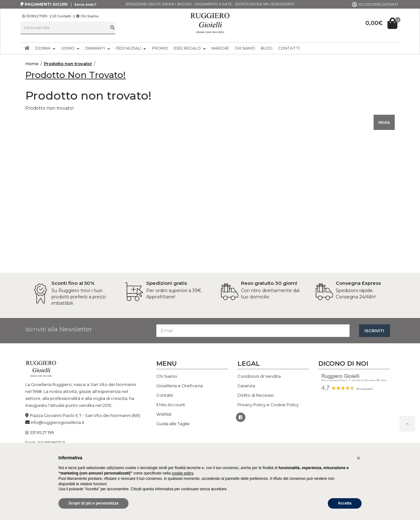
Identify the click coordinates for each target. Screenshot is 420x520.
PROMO (160, 48)
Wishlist (164, 414)
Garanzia (246, 386)
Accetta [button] (345, 503)
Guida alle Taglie (173, 424)
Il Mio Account (171, 405)
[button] (358, 458)
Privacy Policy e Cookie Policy (268, 405)
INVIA (384, 122)
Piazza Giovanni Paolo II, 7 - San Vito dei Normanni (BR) (85, 415)
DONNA (45, 48)
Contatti (62, 16)
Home (32, 64)
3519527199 (35, 16)
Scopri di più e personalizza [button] (93, 503)
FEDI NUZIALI (131, 48)
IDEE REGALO (190, 48)
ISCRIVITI (374, 331)
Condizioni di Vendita (259, 376)
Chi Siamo (87, 16)
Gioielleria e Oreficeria (180, 386)
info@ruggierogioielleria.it (57, 422)
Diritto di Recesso (256, 395)
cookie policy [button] (183, 473)
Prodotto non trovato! (68, 64)
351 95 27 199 (42, 432)
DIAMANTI (98, 48)
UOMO (70, 48)
